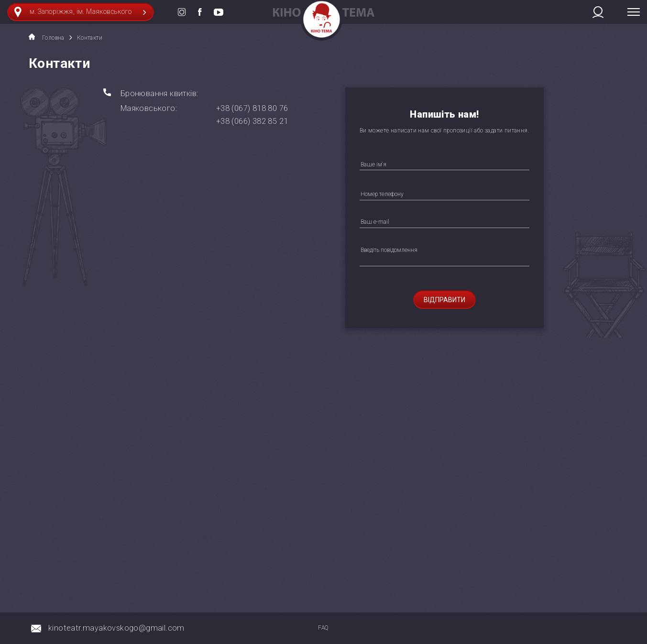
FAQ (323, 628)
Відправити (444, 300)
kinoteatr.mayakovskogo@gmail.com (116, 628)
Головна (47, 37)
